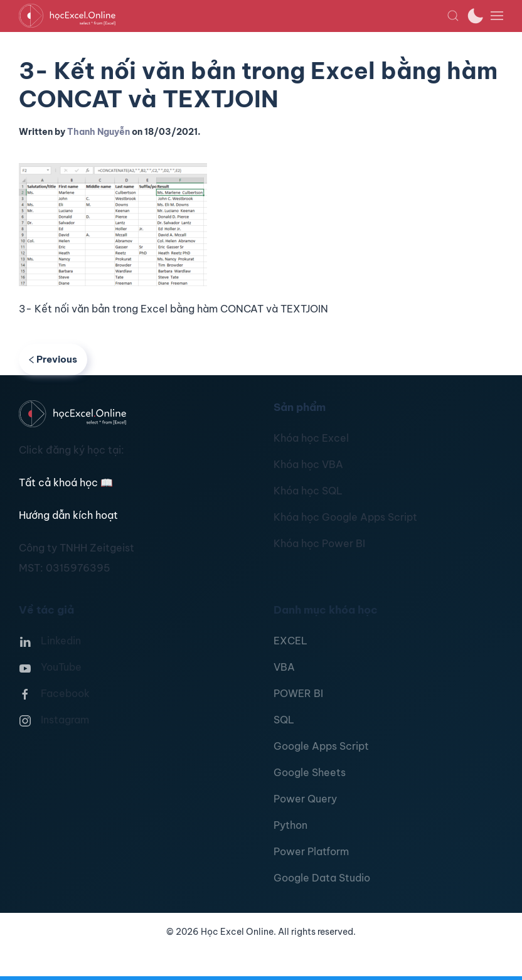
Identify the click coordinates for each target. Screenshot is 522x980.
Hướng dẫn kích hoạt (68, 515)
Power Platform (311, 851)
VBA (284, 667)
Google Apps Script (321, 746)
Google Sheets (310, 772)
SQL (284, 720)
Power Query (305, 799)
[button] (453, 16)
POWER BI (298, 693)
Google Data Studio (322, 878)
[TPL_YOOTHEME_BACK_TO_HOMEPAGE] (233, 16)
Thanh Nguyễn (99, 132)
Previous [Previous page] (53, 359)
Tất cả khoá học (66, 482)
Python (290, 825)
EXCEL (290, 641)
